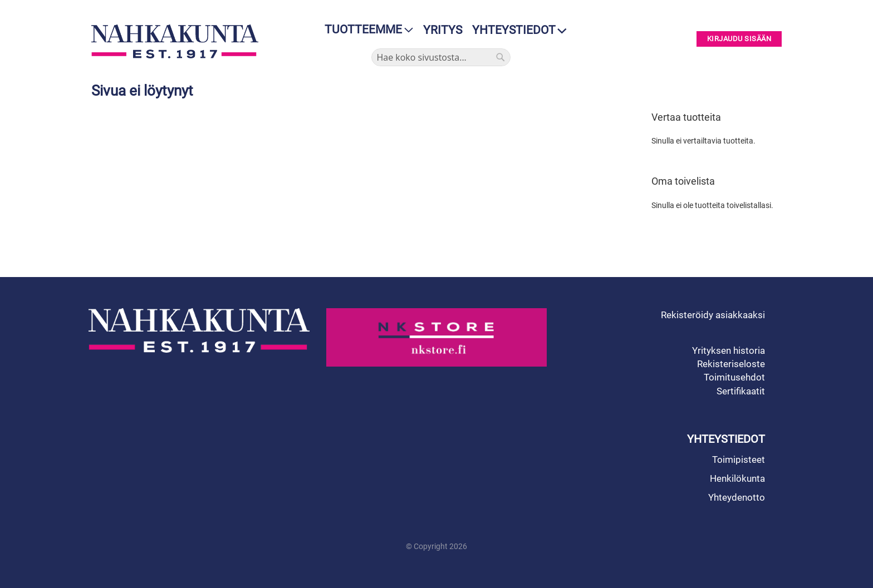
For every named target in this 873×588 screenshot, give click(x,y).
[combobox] (441, 57)
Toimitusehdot (734, 377)
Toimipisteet (739, 459)
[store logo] (178, 41)
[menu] (366, 30)
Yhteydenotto (737, 497)
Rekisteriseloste (731, 364)
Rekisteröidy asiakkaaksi (713, 315)
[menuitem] (366, 30)
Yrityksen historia (729, 350)
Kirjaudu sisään (739, 39)
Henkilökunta (737, 478)
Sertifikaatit (741, 391)
